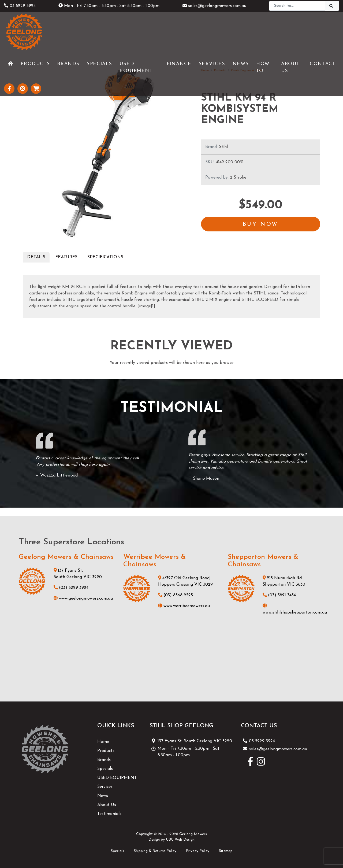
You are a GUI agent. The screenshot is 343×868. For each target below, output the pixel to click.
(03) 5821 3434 (279, 595)
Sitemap (226, 851)
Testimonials (109, 814)
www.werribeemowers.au (184, 606)
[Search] (297, 6)
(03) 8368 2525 (176, 595)
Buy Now (261, 224)
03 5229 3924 (20, 6)
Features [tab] (66, 257)
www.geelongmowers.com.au (83, 599)
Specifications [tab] (105, 257)
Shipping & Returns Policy (155, 851)
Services (105, 787)
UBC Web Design (180, 840)
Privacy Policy (198, 851)
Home (103, 742)
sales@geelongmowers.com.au (214, 6)
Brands (104, 760)
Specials (105, 769)
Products (106, 751)
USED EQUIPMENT (117, 778)
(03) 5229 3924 (71, 588)
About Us (107, 805)
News (103, 796)
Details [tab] (36, 257)
